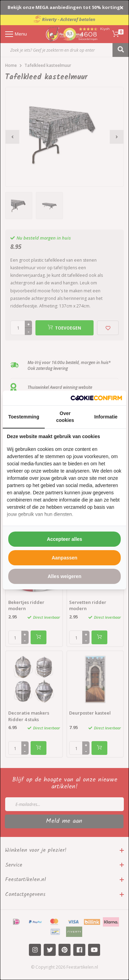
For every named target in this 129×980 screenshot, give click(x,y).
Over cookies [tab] (65, 417)
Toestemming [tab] (24, 417)
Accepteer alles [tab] (64, 539)
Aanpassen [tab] (64, 558)
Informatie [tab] (106, 417)
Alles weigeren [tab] (64, 576)
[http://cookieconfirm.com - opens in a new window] (96, 398)
